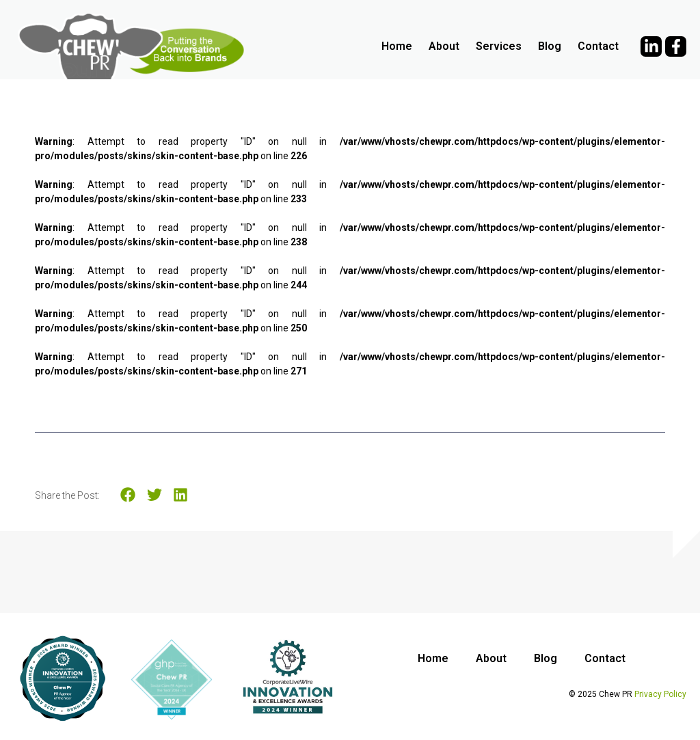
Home (397, 46)
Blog (550, 46)
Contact (598, 46)
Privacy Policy (660, 694)
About (444, 46)
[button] (128, 495)
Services (499, 46)
